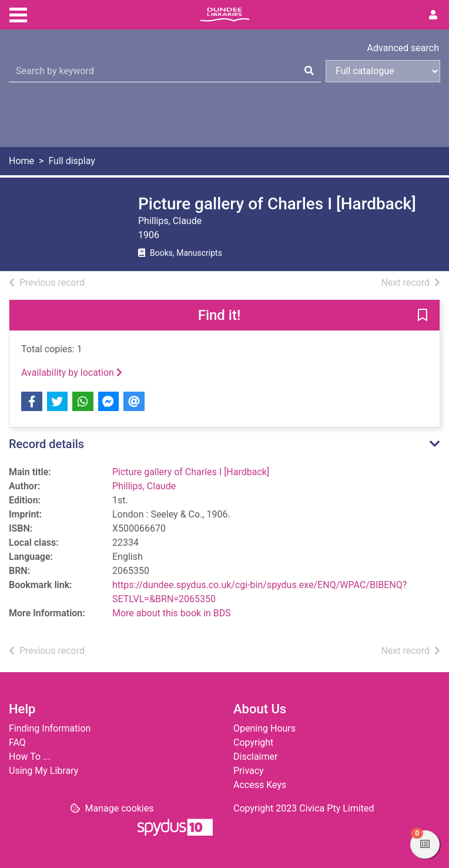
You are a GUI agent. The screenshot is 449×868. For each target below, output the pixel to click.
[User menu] (433, 15)
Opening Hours (264, 728)
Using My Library (43, 771)
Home (21, 161)
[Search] (309, 71)
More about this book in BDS (172, 613)
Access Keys (260, 785)
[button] (423, 316)
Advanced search (403, 48)
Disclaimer (255, 757)
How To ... (30, 757)
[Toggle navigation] (18, 14)
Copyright (253, 742)
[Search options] (383, 71)
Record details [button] (46, 444)
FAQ (17, 742)
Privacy (249, 771)
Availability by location (72, 373)
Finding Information (50, 728)
